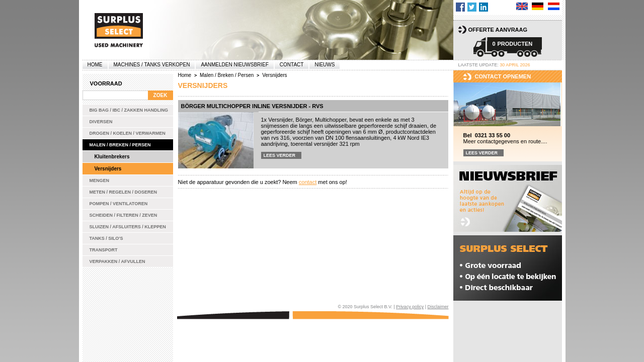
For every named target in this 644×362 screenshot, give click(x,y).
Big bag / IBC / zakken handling (129, 110)
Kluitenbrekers (112, 157)
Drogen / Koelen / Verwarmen (128, 133)
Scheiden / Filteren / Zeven (124, 215)
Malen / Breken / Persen (120, 145)
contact (308, 182)
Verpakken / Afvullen (117, 261)
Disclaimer (438, 307)
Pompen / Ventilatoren (119, 204)
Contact (292, 65)
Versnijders (108, 169)
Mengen (100, 180)
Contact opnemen (503, 76)
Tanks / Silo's (106, 238)
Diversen (101, 122)
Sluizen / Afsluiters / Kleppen (128, 227)
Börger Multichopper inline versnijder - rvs (252, 106)
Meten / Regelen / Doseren (124, 192)
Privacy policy (410, 307)
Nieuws (325, 65)
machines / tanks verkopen (152, 65)
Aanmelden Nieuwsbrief (234, 65)
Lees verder (280, 155)
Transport (104, 250)
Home (95, 65)
